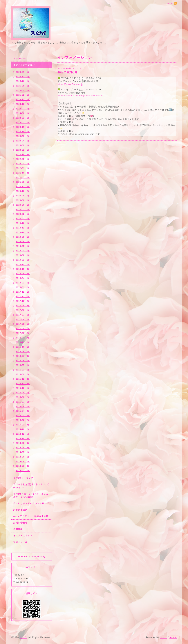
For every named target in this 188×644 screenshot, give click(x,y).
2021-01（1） (23, 182)
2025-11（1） (23, 77)
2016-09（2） (23, 351)
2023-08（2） (23, 136)
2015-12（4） (23, 379)
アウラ (23, 637)
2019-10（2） (23, 232)
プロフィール (20, 542)
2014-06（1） (23, 457)
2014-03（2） (23, 466)
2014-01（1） (23, 470)
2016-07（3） (23, 356)
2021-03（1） (23, 177)
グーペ (163, 637)
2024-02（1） (23, 118)
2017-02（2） (23, 338)
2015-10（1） (23, 388)
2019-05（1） (23, 246)
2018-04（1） (23, 278)
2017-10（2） (23, 301)
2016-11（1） (23, 342)
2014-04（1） (23, 461)
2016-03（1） (23, 370)
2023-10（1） (23, 132)
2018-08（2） (23, 274)
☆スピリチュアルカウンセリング (31, 503)
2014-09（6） (23, 443)
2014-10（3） (23, 438)
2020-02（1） (23, 214)
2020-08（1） (23, 200)
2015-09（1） (23, 393)
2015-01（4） (23, 425)
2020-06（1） (23, 205)
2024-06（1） (23, 113)
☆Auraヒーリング (23, 478)
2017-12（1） (23, 292)
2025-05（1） (23, 90)
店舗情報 (18, 529)
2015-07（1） (23, 402)
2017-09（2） (23, 306)
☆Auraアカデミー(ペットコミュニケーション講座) (31, 496)
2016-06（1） (23, 361)
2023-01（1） (23, 150)
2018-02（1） (23, 283)
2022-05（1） (23, 159)
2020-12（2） (23, 187)
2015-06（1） (23, 406)
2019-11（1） (23, 228)
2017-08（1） (23, 310)
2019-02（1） (23, 255)
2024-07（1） (23, 109)
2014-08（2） (23, 448)
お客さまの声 (20, 510)
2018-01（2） (23, 287)
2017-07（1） (23, 315)
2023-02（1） (23, 145)
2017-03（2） (23, 333)
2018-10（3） (23, 269)
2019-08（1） (23, 241)
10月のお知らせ (68, 72)
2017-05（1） (23, 324)
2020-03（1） (23, 209)
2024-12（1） (23, 99)
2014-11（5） (23, 434)
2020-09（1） (23, 196)
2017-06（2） (23, 319)
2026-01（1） (23, 72)
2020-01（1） (23, 219)
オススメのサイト (23, 536)
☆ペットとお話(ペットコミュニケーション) (32, 486)
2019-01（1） (23, 260)
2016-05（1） (23, 365)
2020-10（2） (23, 191)
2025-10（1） (23, 81)
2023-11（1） (23, 127)
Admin (173, 637)
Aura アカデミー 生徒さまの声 (31, 516)
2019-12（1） (23, 223)
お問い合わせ (20, 523)
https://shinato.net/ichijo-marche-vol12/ (80, 96)
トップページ (20, 58)
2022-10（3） (23, 154)
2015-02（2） (23, 420)
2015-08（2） (23, 397)
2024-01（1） (23, 122)
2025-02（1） (23, 95)
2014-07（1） (23, 452)
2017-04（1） (23, 329)
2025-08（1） (23, 86)
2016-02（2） (23, 374)
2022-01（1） (23, 168)
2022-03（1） (23, 164)
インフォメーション (24, 65)
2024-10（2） (23, 104)
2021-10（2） (23, 173)
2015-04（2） (23, 411)
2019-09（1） (23, 237)
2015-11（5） (23, 383)
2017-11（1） (23, 296)
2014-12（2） (23, 429)
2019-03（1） (23, 251)
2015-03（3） (23, 416)
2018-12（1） (23, 264)
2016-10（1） (23, 347)
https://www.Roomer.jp (70, 84)
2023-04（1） (23, 141)
